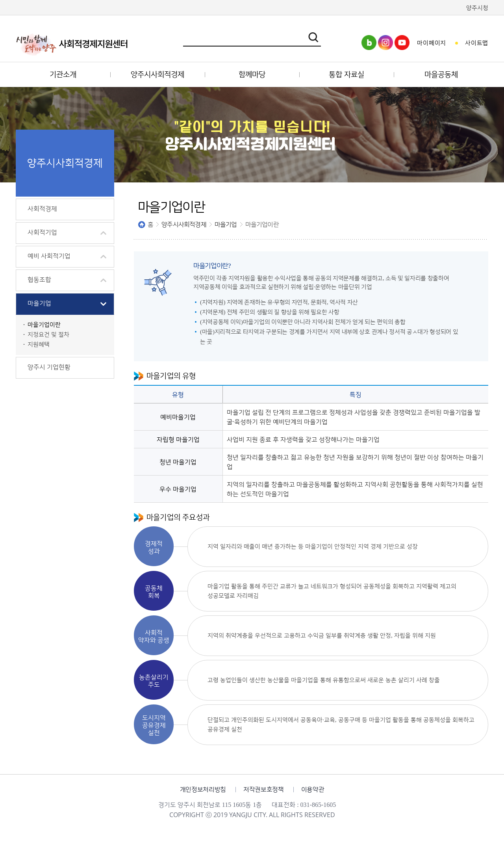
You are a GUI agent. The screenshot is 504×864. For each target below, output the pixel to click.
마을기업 (226, 225)
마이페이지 (432, 43)
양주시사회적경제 (184, 225)
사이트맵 (477, 43)
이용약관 (313, 790)
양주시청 (477, 8)
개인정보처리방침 (203, 790)
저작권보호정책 (264, 790)
